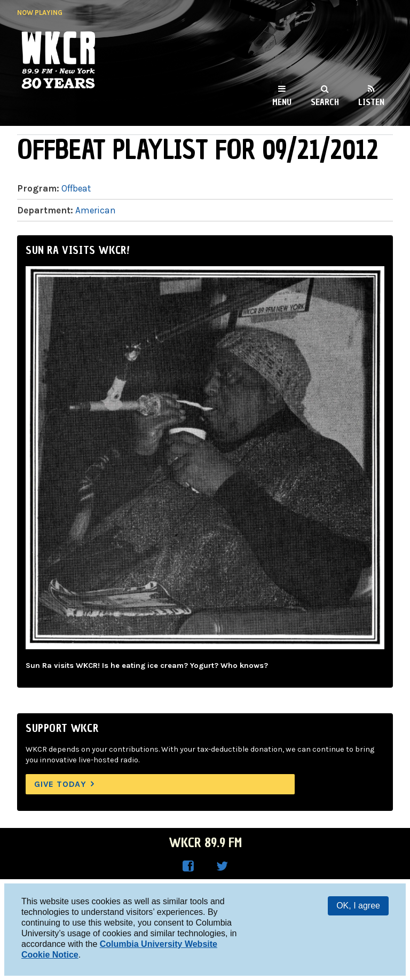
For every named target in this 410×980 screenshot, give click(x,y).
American (96, 210)
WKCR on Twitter (222, 866)
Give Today (60, 784)
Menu (282, 102)
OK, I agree (358, 906)
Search (325, 102)
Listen (371, 102)
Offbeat (76, 188)
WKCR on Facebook (188, 866)
